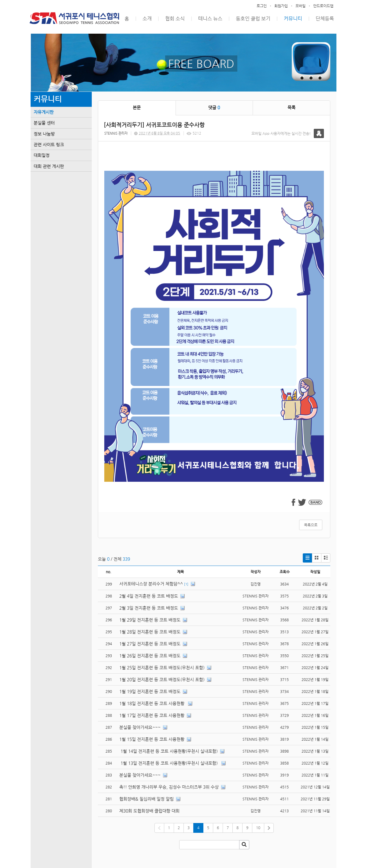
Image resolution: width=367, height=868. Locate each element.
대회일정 (42, 155)
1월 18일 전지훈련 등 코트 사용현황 (152, 703)
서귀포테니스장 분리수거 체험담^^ (151, 584)
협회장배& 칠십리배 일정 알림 (146, 799)
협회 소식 (175, 19)
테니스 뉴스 (210, 19)
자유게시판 (44, 112)
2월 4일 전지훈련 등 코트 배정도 (149, 596)
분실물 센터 (44, 123)
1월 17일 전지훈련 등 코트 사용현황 (152, 715)
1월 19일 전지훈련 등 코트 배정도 (150, 691)
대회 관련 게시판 (49, 166)
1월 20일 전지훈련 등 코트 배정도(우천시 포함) (162, 679)
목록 (291, 107)
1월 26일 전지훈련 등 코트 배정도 (150, 656)
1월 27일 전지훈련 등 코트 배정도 (150, 644)
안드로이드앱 (323, 6)
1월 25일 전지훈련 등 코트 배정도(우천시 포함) (162, 668)
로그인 (262, 6)
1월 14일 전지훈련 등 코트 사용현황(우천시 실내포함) (169, 751)
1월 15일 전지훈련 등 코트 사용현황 (152, 739)
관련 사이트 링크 (49, 144)
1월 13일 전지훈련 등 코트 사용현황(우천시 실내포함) (169, 763)
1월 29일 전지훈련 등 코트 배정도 (150, 620)
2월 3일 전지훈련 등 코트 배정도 (149, 608)
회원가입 (281, 6)
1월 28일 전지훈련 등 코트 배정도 (150, 632)
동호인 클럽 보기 (253, 19)
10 (258, 828)
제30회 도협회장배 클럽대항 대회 (149, 811)
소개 (147, 19)
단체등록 (325, 19)
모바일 (300, 6)
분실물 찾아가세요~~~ (140, 727)
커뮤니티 (293, 19)
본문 (137, 107)
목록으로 (311, 525)
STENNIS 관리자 (116, 133)
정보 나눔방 (44, 134)
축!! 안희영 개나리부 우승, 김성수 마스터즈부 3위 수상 (169, 787)
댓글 (214, 107)
